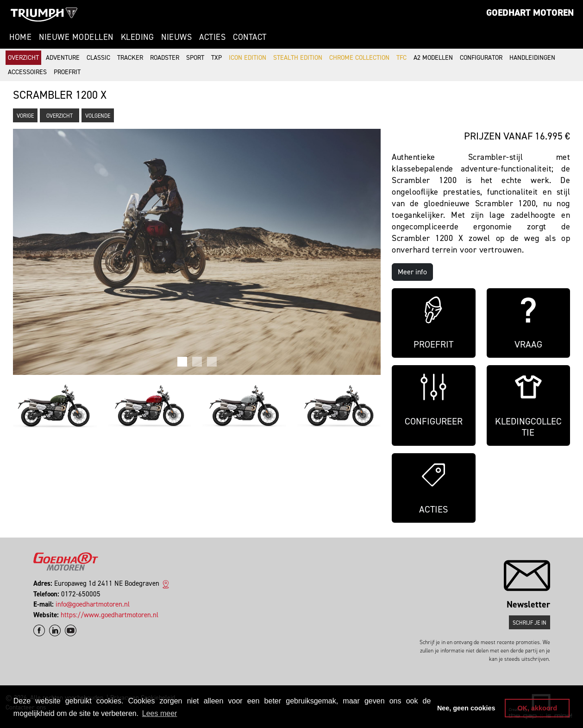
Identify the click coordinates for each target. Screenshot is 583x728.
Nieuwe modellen (76, 37)
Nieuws (176, 37)
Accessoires (27, 72)
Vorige (25, 116)
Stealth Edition (298, 58)
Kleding (138, 37)
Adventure (63, 58)
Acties (212, 37)
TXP (216, 58)
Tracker (130, 58)
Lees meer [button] (160, 713)
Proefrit (67, 72)
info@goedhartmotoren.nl (93, 604)
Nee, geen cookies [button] (466, 708)
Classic (98, 58)
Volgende (98, 116)
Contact (250, 37)
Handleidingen (532, 58)
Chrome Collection (359, 58)
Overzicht (23, 58)
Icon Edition (248, 58)
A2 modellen (433, 58)
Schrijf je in (530, 623)
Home (20, 37)
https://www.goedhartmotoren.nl (110, 615)
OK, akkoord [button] (537, 708)
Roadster (165, 58)
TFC (401, 58)
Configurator (481, 58)
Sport (195, 58)
